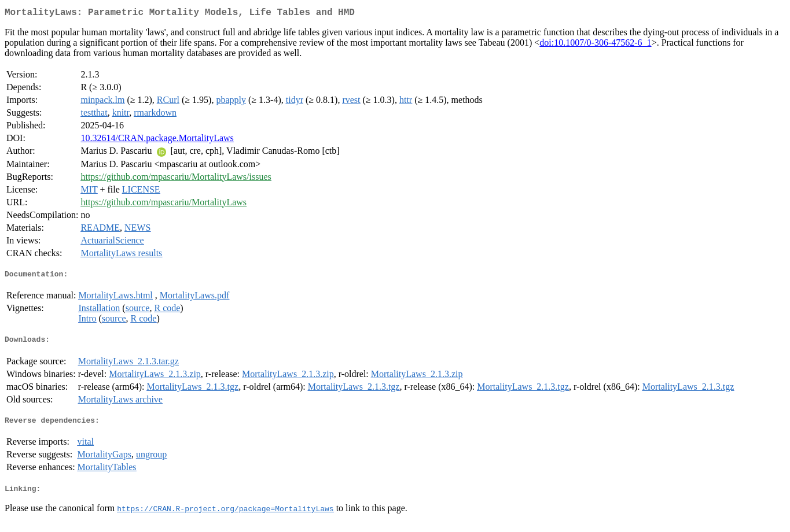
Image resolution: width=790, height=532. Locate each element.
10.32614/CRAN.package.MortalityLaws (157, 140)
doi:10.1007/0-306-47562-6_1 (595, 45)
